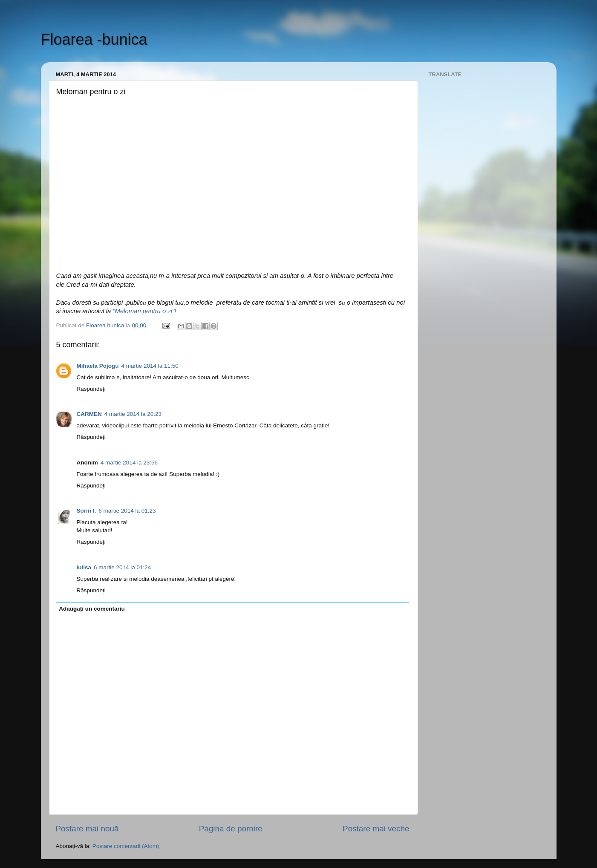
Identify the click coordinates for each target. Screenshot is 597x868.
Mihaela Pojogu (98, 366)
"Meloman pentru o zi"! (144, 311)
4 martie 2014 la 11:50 (150, 366)
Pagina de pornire (231, 829)
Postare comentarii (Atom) (126, 846)
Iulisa (84, 567)
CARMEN (89, 414)
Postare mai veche (376, 829)
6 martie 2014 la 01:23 (127, 511)
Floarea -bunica (94, 39)
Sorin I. (87, 511)
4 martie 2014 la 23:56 (129, 463)
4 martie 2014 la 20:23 (133, 414)
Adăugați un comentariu (92, 609)
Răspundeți (91, 389)
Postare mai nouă (87, 829)
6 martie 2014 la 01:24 (122, 567)
